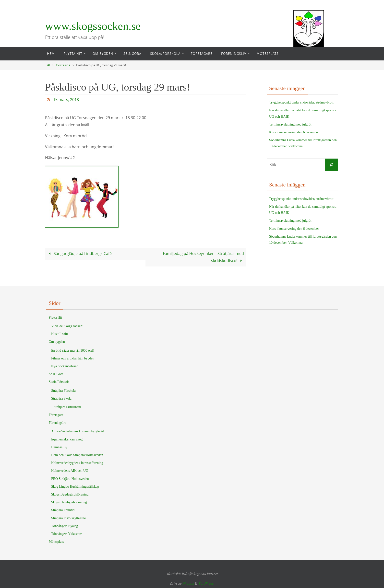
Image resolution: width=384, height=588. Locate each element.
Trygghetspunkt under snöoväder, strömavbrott (301, 102)
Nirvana (188, 583)
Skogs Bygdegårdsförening (70, 494)
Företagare (56, 415)
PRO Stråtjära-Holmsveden (70, 479)
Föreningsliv (57, 423)
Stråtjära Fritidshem (67, 407)
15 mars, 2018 (66, 100)
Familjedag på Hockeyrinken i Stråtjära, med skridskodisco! (203, 257)
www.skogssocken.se (93, 26)
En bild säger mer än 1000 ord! (72, 351)
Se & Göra (56, 374)
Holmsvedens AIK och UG (70, 471)
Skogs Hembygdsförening (69, 502)
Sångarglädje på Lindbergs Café (79, 254)
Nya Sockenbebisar (64, 366)
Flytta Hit (55, 317)
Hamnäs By (59, 447)
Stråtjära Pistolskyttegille (68, 518)
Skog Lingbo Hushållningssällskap (75, 487)
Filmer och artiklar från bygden (73, 358)
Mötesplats (56, 542)
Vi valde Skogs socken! (67, 326)
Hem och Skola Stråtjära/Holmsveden (77, 455)
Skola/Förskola (59, 382)
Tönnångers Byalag (65, 526)
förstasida (63, 65)
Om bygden (57, 342)
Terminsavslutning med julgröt (290, 124)
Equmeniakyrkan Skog (67, 439)
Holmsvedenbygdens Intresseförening (77, 463)
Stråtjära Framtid (63, 510)
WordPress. (206, 583)
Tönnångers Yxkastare (67, 534)
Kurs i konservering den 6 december (294, 132)
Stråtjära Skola (61, 398)
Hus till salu (60, 334)
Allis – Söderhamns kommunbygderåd (78, 431)
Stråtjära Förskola (63, 391)
